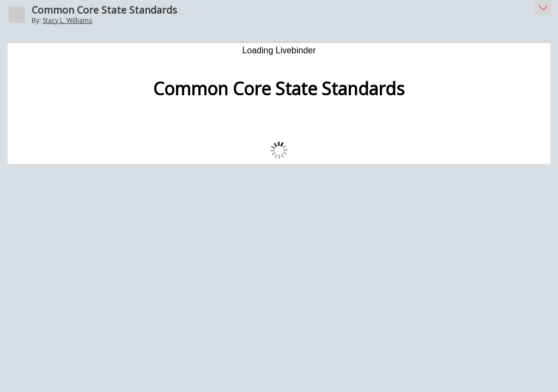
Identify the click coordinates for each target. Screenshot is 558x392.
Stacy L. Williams (67, 20)
